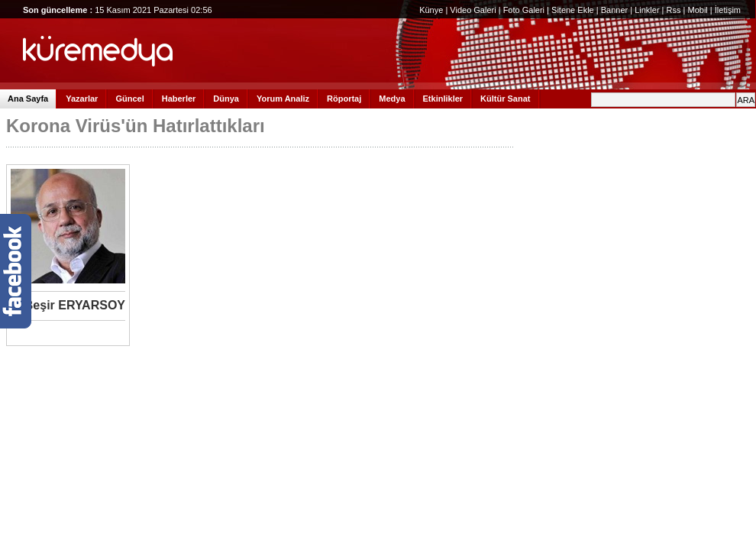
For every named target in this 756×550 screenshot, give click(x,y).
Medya (392, 99)
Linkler (647, 10)
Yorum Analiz (283, 99)
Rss (674, 10)
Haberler (179, 99)
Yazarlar (82, 99)
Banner (614, 10)
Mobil (697, 10)
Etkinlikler (443, 99)
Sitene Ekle (573, 10)
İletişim (728, 10)
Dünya (226, 99)
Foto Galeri (524, 10)
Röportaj (344, 99)
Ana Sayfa (28, 99)
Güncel (129, 99)
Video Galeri (473, 10)
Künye (431, 10)
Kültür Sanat (505, 99)
